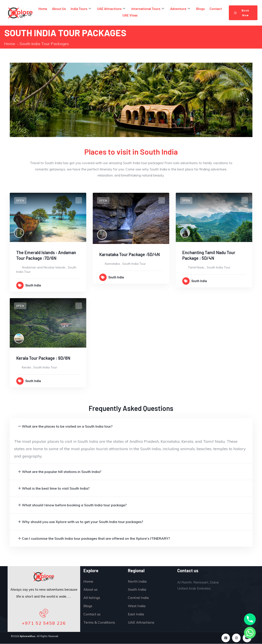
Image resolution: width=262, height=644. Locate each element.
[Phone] (250, 619)
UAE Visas (130, 15)
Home (43, 9)
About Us (59, 9)
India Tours (81, 9)
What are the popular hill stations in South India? (62, 472)
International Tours (148, 9)
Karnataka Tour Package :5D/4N (129, 254)
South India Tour (134, 264)
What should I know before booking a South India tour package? (74, 505)
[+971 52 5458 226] (44, 613)
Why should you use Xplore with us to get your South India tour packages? (82, 522)
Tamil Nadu (196, 267)
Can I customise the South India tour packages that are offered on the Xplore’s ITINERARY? (96, 538)
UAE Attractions (111, 9)
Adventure (180, 9)
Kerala (26, 367)
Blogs (200, 9)
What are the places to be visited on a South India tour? (67, 426)
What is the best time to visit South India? (56, 488)
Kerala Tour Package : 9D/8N (43, 358)
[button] (15, 100)
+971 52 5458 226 (44, 623)
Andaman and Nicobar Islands (44, 267)
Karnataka (112, 264)
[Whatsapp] (250, 633)
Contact (216, 9)
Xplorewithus (28, 636)
